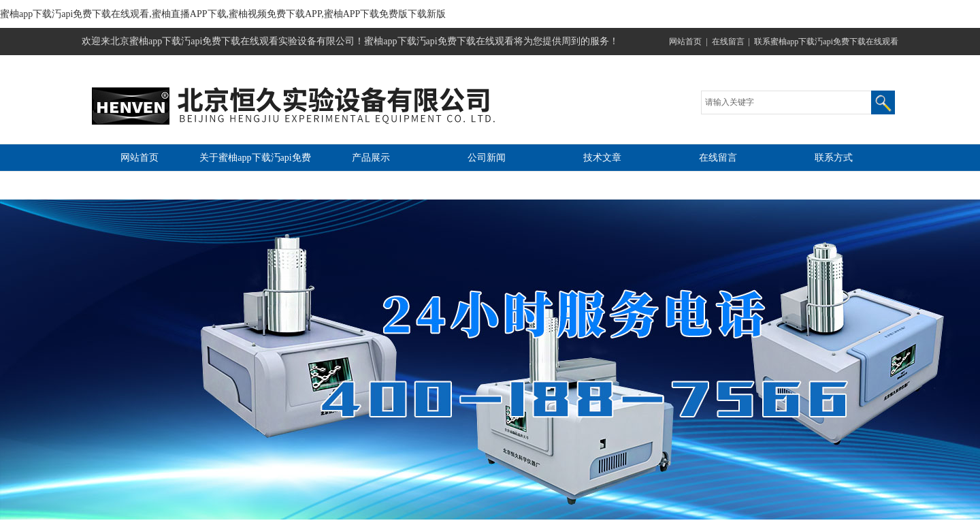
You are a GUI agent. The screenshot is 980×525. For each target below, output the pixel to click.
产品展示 (371, 158)
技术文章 (602, 158)
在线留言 (728, 42)
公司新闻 (487, 158)
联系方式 (834, 158)
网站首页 (685, 42)
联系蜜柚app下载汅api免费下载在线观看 (826, 42)
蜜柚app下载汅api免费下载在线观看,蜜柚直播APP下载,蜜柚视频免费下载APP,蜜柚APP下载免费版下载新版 (223, 14)
